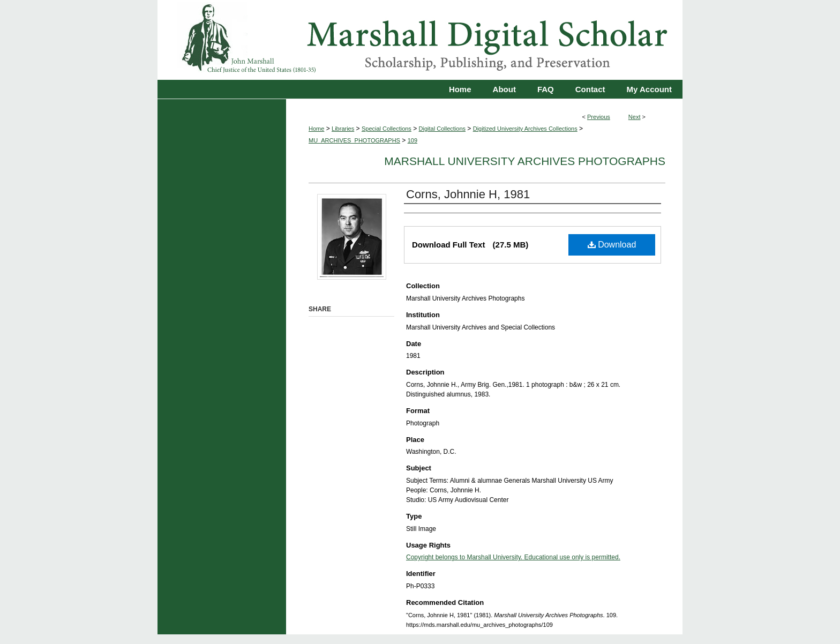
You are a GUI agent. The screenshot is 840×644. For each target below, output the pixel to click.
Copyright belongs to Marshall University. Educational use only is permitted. (513, 557)
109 (412, 140)
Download (612, 245)
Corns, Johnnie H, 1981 (468, 194)
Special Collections (387, 129)
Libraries (343, 129)
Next (635, 117)
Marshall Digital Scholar (420, 40)
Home (316, 129)
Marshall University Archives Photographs (525, 161)
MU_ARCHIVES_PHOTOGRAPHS (354, 140)
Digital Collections (442, 129)
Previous (599, 117)
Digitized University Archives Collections (525, 129)
